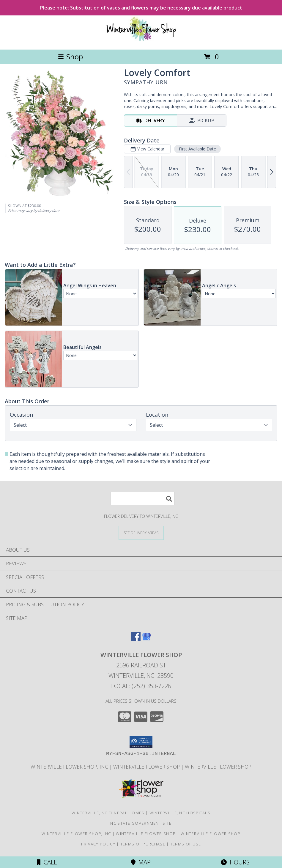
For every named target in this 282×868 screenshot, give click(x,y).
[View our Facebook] (136, 639)
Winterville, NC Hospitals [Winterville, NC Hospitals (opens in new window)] (180, 813)
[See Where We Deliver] (141, 533)
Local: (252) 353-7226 (141, 686)
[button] (141, 742)
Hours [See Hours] (235, 862)
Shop (70, 57)
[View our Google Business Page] (146, 639)
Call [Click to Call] (47, 862)
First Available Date (197, 149)
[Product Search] (142, 498)
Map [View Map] (141, 862)
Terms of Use (186, 844)
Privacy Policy (98, 844)
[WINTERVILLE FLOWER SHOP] (141, 41)
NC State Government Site (141, 823)
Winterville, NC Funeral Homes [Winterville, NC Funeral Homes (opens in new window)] (108, 813)
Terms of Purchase (143, 844)
